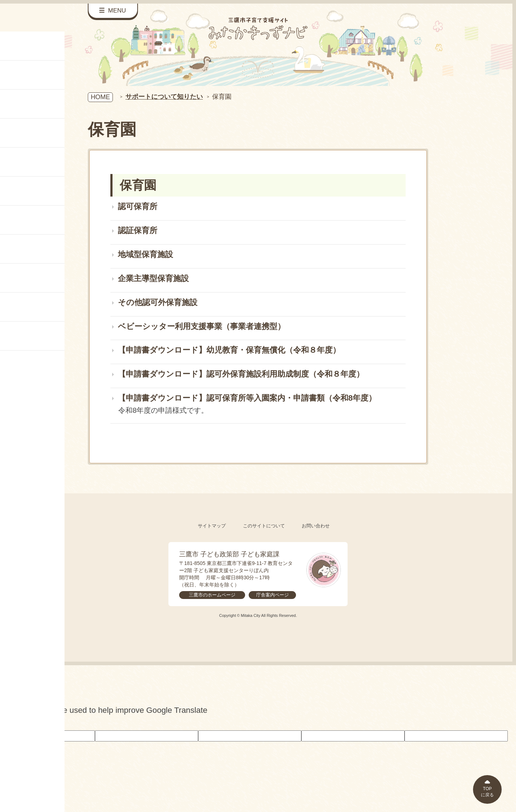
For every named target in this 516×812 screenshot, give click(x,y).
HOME (100, 97)
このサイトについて (264, 526)
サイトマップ (212, 526)
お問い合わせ (316, 526)
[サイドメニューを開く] (113, 11)
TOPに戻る (487, 792)
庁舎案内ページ (273, 595)
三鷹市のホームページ (212, 595)
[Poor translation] (18, 723)
